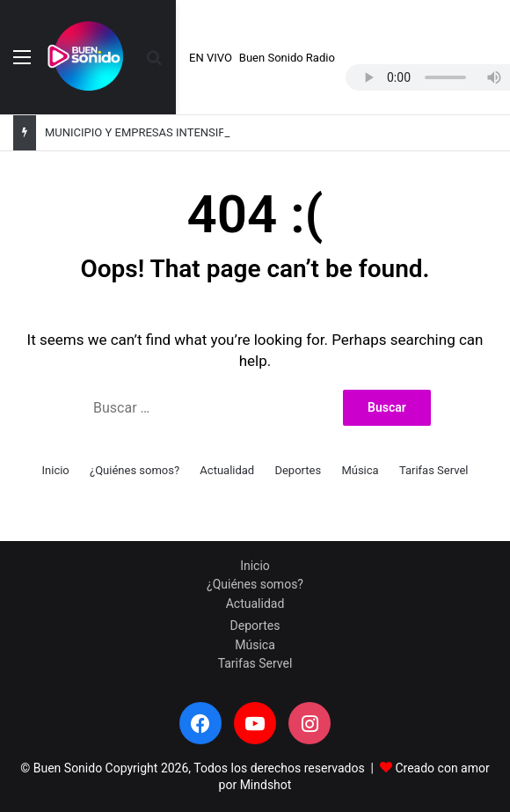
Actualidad (227, 470)
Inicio (56, 470)
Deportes (298, 470)
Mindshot (266, 785)
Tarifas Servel (434, 470)
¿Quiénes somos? (135, 470)
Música (360, 470)
